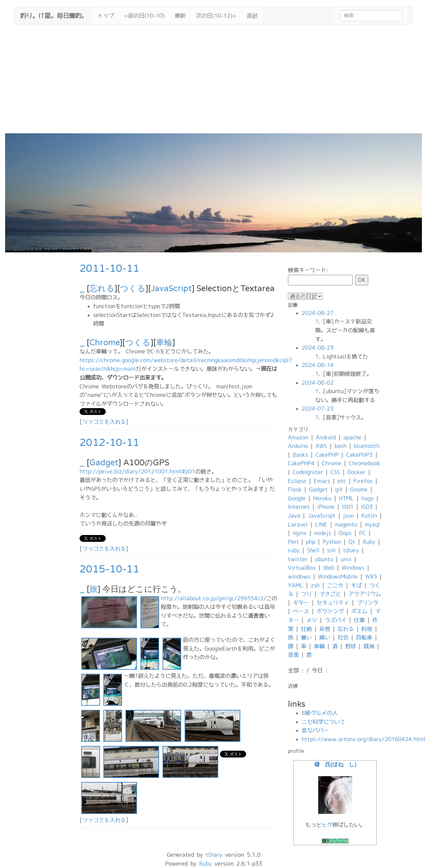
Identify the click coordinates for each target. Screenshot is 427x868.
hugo (368, 498)
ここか (335, 585)
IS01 (348, 507)
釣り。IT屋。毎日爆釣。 (54, 15)
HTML (346, 498)
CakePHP (327, 455)
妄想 (325, 629)
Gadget (104, 463)
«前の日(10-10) (144, 16)
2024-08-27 (318, 313)
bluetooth (367, 446)
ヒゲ (327, 825)
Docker (356, 472)
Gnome (359, 489)
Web (329, 568)
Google (297, 498)
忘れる (102, 289)
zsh (315, 585)
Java (294, 516)
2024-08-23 (318, 348)
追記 (252, 16)
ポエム (359, 611)
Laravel (298, 524)
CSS (335, 472)
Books (300, 455)
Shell (313, 550)
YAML (296, 585)
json (348, 516)
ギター (301, 603)
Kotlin (369, 516)
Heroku (322, 498)
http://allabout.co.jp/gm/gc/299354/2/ (213, 598)
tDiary (214, 855)
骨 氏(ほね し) (335, 765)
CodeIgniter (308, 472)
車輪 (164, 343)
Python (332, 542)
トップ (106, 16)
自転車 (364, 637)
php (311, 542)
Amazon (298, 437)
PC (362, 533)
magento (346, 524)
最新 (180, 16)
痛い (325, 637)
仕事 (359, 620)
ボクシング (330, 611)
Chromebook (365, 463)
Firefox (363, 481)
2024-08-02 (318, 383)
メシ (312, 620)
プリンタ (368, 603)
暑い (306, 637)
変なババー (315, 730)
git (339, 489)
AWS (321, 446)
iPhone (326, 507)
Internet (299, 507)
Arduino (298, 446)
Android (326, 437)
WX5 (371, 577)
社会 (343, 637)
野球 (351, 646)
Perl (293, 542)
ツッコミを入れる (104, 422)
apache (352, 437)
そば (356, 585)
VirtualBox (302, 568)
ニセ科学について (323, 722)
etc (342, 481)
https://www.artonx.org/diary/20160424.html (363, 739)
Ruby (369, 542)
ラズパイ (336, 620)
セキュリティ (333, 603)
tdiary (351, 550)
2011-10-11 (109, 269)
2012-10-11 (109, 443)
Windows (353, 568)
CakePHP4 (301, 463)
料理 (367, 629)
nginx (300, 533)
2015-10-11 (109, 569)
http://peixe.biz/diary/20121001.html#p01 (137, 471)
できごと (330, 594)
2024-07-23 (318, 408)
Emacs (322, 481)
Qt (352, 542)
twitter (298, 559)
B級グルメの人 (320, 713)
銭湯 (369, 646)
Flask (295, 489)
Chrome (105, 343)
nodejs (323, 533)
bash (340, 446)
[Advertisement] (213, 82)
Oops (345, 533)
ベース (301, 611)
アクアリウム (365, 594)
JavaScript (171, 289)
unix (346, 559)
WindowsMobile (338, 577)
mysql (372, 524)
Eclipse (297, 481)
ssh (331, 550)
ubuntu (324, 559)
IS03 (367, 507)
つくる (133, 289)
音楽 (293, 655)
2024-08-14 (318, 365)
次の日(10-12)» (216, 16)
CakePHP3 (359, 455)
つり (306, 594)
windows (299, 577)
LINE (321, 524)
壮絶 (306, 629)
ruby (294, 550)
